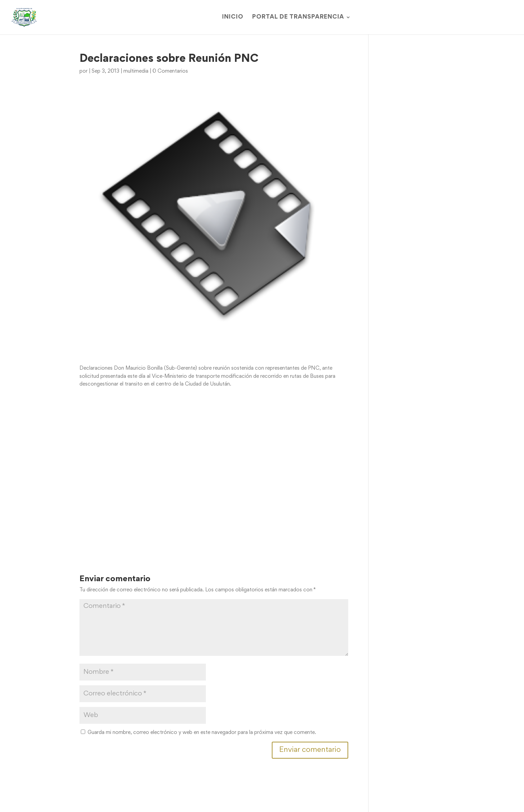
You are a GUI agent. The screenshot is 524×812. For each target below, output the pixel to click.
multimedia (136, 71)
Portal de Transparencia (298, 17)
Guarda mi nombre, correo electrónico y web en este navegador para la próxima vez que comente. (202, 733)
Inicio (233, 17)
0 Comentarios (170, 71)
